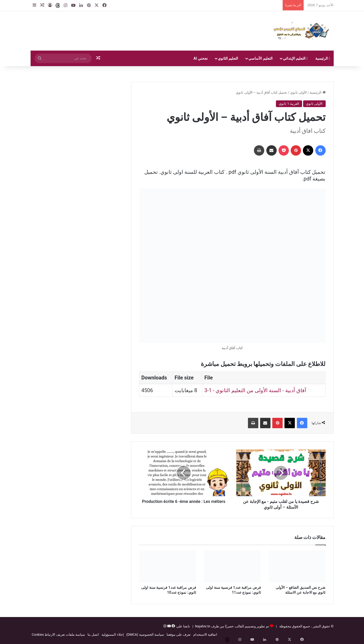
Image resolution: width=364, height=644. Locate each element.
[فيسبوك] (173, 626)
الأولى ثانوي (298, 92)
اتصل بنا (93, 635)
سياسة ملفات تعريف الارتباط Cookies (59, 635)
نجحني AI (201, 58)
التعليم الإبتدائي (295, 58)
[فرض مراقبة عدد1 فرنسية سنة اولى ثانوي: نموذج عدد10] (168, 566)
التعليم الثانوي (228, 58)
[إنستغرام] (165, 626)
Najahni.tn (203, 626)
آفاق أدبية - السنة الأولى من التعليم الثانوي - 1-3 (255, 390)
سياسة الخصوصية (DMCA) (145, 635)
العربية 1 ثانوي (289, 104)
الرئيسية (323, 58)
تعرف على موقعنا (179, 635)
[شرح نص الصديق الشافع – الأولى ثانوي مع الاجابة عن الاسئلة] (297, 566)
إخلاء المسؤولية (113, 635)
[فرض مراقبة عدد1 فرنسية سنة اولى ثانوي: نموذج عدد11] (232, 566)
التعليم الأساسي (260, 58)
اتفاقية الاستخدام (205, 635)
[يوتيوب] (168, 626)
